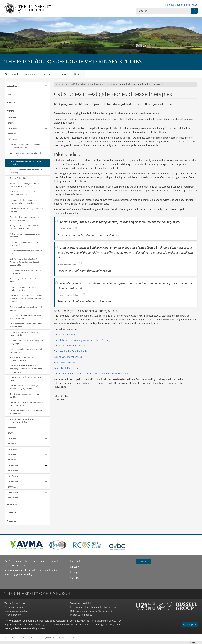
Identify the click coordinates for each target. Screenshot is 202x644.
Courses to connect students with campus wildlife (24, 334)
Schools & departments (178, 5)
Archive (10, 111)
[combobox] (164, 11)
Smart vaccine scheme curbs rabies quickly (24, 395)
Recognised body (105, 624)
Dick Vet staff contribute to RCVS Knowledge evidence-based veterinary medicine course (26, 369)
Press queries (13, 521)
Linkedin (75, 567)
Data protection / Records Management (91, 611)
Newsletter (12, 504)
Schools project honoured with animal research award (26, 412)
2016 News (12, 449)
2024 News (12, 123)
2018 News (12, 438)
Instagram (76, 572)
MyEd (195, 5)
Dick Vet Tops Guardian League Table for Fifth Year (27, 210)
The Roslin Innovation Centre (69, 346)
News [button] (78, 74)
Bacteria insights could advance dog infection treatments (25, 218)
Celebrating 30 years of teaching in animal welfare (24, 244)
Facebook (75, 561)
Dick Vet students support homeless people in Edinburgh (25, 146)
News (113, 84)
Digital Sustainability (81, 615)
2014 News (12, 460)
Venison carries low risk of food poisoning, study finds (23, 421)
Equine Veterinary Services (68, 357)
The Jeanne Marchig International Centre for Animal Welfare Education (91, 374)
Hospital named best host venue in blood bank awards (24, 359)
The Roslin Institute (64, 334)
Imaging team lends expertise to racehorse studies (23, 289)
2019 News (12, 433)
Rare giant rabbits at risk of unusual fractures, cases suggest (25, 227)
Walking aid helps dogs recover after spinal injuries (25, 235)
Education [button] (31, 74)
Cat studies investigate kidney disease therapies (25, 163)
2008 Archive (13, 492)
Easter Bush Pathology (66, 368)
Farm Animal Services (65, 362)
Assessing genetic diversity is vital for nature (25, 280)
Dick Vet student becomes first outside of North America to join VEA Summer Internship (26, 299)
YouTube (75, 578)
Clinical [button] (64, 74)
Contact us (144, 561)
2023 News (12, 128)
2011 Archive (13, 476)
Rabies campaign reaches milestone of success (26, 308)
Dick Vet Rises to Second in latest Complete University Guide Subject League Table (24, 262)
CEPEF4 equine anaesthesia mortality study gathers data (25, 317)
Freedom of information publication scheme (94, 607)
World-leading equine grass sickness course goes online (25, 185)
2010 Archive (13, 481)
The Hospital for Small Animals (70, 351)
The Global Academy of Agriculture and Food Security (82, 340)
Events (10, 94)
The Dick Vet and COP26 (20, 178)
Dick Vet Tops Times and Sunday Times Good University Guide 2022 (26, 193)
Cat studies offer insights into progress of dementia (26, 272)
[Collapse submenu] (47, 111)
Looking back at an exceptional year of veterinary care (26, 350)
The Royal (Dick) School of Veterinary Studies (85, 84)
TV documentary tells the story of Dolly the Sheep (26, 171)
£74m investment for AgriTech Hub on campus (26, 379)
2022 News (12, 134)
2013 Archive (13, 465)
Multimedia (12, 513)
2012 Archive (13, 471)
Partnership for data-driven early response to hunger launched (23, 202)
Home (58, 84)
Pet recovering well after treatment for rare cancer (26, 252)
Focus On (11, 102)
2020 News (12, 428)
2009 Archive (13, 487)
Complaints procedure (16, 611)
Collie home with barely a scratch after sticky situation (26, 325)
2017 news (12, 444)
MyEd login (190, 624)
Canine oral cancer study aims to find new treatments (25, 154)
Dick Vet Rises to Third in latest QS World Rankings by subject (24, 387)
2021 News (12, 139)
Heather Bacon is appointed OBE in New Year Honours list (26, 404)
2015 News (12, 454)
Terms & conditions (15, 603)
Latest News (13, 86)
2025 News (12, 117)
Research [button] (48, 74)
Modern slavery (13, 615)
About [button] (15, 74)
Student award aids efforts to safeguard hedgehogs (26, 342)
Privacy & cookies (14, 607)
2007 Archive (13, 498)
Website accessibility (81, 603)
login (193, 643)
